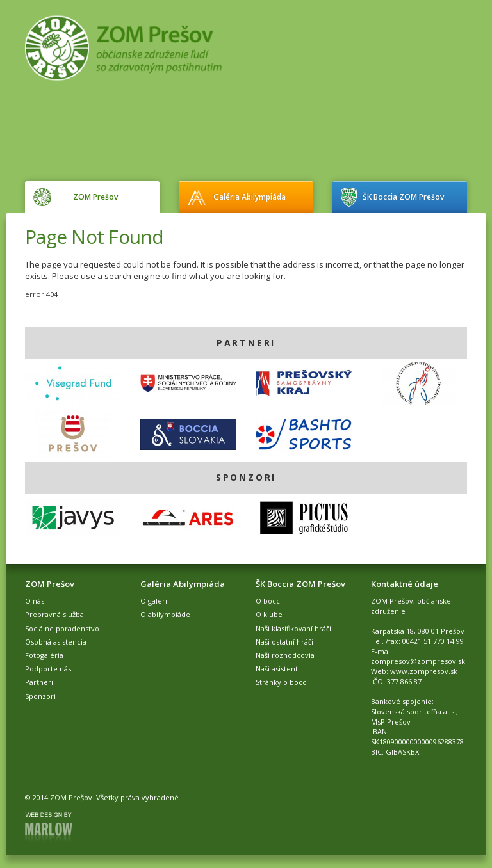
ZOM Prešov (95, 197)
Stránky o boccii (283, 682)
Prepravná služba (54, 614)
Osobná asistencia (56, 642)
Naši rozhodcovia (285, 655)
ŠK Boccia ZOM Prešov (403, 197)
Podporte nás (48, 669)
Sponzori (40, 696)
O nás (35, 601)
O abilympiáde (165, 614)
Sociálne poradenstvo (62, 628)
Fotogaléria (44, 655)
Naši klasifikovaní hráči (293, 628)
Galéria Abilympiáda (250, 197)
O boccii (270, 601)
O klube (269, 614)
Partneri (39, 682)
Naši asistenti (278, 669)
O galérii (155, 601)
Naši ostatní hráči (284, 642)
